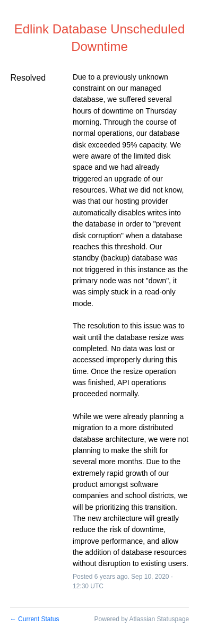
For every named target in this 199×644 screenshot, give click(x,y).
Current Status (35, 619)
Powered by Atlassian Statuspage (141, 619)
